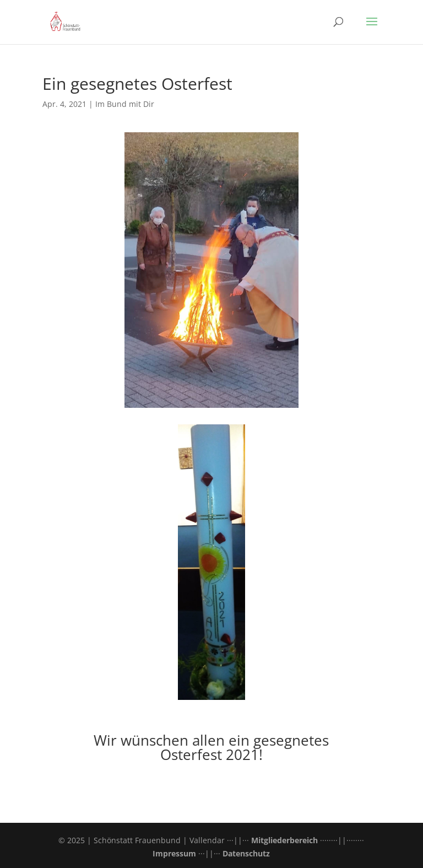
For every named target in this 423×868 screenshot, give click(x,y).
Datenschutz (246, 853)
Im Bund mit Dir (125, 104)
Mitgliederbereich (284, 840)
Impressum (174, 853)
